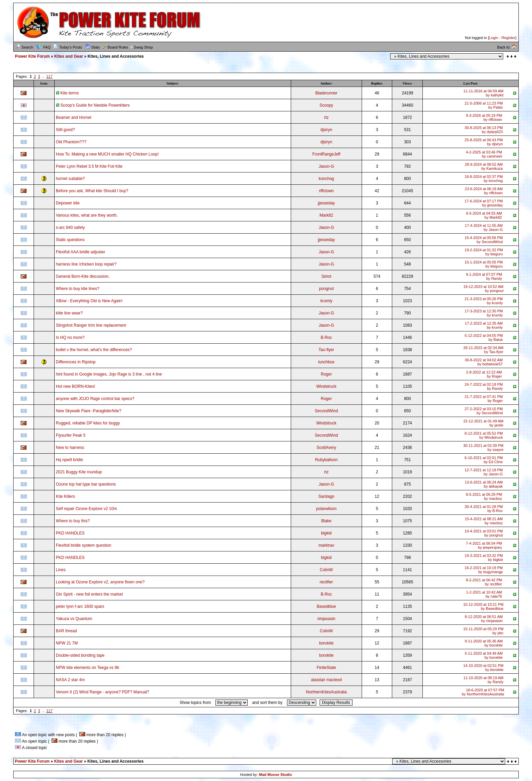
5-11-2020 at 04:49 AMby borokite (484, 655)
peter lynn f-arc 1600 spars (80, 606)
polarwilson (326, 509)
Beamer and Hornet (74, 117)
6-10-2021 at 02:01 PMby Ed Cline (484, 460)
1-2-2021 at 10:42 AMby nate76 (484, 594)
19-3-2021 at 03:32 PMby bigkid (484, 558)
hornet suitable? (70, 179)
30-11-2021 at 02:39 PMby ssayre (483, 448)
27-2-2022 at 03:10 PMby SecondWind (484, 411)
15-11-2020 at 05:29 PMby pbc (483, 631)
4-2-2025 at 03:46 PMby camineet (484, 154)
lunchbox (326, 362)
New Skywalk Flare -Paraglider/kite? (89, 411)
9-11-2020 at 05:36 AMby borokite (484, 643)
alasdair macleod (326, 680)
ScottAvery (326, 448)
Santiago (326, 496)
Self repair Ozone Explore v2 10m (87, 509)
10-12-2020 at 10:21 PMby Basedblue (483, 606)
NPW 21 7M (67, 643)
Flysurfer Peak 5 (71, 435)
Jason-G (326, 166)
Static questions (70, 240)
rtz (326, 117)
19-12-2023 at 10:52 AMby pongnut (483, 289)
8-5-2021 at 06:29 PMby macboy (484, 496)
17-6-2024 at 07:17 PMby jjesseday (484, 203)
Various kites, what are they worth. (87, 215)
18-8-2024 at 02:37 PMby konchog (484, 179)
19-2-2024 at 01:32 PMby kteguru (484, 252)
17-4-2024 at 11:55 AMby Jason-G (484, 228)
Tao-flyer (326, 350)
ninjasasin (326, 619)
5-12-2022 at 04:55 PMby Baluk (484, 338)
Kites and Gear (69, 56)
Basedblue (326, 606)
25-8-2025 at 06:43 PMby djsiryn (484, 142)
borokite (326, 643)
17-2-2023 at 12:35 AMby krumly (484, 325)
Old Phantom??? (71, 142)
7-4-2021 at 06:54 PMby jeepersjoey (484, 545)
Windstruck (326, 386)
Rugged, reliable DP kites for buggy (88, 423)
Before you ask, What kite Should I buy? (92, 191)
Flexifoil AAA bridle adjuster (81, 252)
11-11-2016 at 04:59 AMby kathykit (483, 93)
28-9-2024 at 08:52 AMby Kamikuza (484, 166)
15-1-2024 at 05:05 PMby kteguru (484, 264)
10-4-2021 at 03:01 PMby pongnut (484, 533)
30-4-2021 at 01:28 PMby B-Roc (484, 509)
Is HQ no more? (70, 338)
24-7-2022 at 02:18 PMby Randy (484, 386)
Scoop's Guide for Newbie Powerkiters (93, 105)
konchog (326, 179)
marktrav (326, 545)
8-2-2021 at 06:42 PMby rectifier (484, 582)
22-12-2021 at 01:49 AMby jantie (483, 423)
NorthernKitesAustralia (326, 692)
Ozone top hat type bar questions (86, 484)
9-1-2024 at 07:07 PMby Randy (484, 276)
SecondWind (326, 411)
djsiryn (326, 130)
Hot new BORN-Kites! (76, 386)
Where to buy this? (73, 521)
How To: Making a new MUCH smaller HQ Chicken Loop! (107, 154)
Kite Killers (66, 496)
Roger (326, 374)
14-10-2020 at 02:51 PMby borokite (483, 668)
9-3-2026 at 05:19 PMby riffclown (484, 117)
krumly (326, 301)
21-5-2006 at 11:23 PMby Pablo (484, 105)
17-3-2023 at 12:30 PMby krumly (484, 313)
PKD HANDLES (70, 533)
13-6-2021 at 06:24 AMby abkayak (484, 484)
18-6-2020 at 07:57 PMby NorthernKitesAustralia (483, 692)
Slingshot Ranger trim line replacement (91, 325)
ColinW (326, 570)
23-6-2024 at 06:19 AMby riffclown (484, 191)
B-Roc (326, 338)
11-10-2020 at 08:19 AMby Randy (483, 680)
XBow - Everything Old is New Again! (89, 301)
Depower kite (68, 203)
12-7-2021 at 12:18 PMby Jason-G (484, 472)
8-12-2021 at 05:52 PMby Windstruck (484, 435)
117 (49, 76)
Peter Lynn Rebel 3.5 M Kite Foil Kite (89, 166)
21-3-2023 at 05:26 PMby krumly (484, 301)
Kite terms (67, 93)
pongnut (326, 289)
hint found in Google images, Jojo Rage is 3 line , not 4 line (109, 374)
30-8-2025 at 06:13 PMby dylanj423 (484, 130)
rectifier (326, 582)
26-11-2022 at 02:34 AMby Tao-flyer (483, 350)
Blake (326, 521)
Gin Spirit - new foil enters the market (89, 594)
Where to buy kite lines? (78, 289)
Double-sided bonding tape (80, 655)
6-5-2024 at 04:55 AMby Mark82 (484, 215)
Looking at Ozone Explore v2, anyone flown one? (100, 582)
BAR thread (66, 631)
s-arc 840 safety (70, 228)
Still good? (65, 130)
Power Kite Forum (32, 56)
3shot (326, 276)
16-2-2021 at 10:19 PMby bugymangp (484, 570)
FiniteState (326, 668)
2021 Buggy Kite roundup (79, 472)
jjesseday (326, 203)
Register (508, 38)
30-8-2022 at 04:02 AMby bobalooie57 (484, 362)
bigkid (326, 533)
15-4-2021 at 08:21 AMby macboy (484, 521)
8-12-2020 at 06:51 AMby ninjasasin (484, 619)
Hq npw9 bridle (70, 460)
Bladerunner (326, 93)
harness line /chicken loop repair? (86, 264)
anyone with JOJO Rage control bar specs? (95, 399)
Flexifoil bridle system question (84, 545)
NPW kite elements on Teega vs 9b (88, 668)
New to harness (70, 448)
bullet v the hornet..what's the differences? (94, 350)
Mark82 (326, 215)
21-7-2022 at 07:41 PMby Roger (484, 399)
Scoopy (326, 105)
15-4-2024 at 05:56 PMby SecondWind (484, 240)
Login (493, 38)
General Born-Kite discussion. (83, 276)
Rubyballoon (326, 460)
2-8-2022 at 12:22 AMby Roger (484, 374)
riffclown (326, 191)
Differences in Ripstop (76, 362)
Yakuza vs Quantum (74, 619)
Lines (61, 570)
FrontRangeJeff (327, 154)
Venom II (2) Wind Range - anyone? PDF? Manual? (103, 692)
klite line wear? (69, 313)
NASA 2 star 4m (70, 680)
